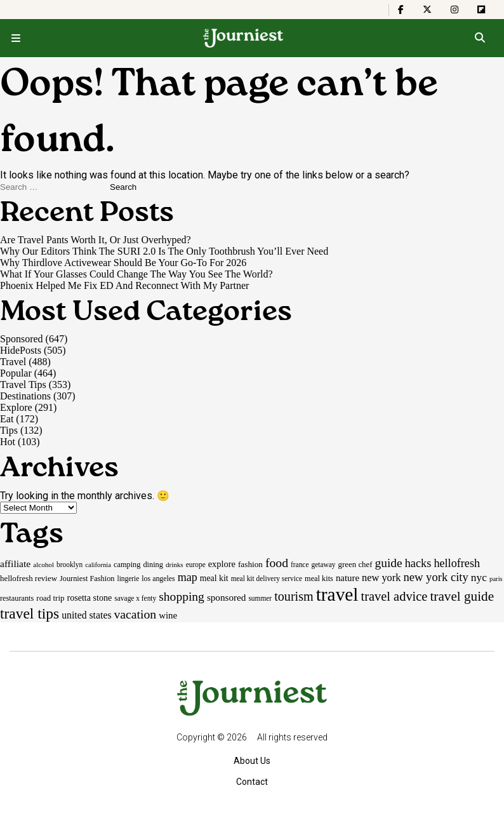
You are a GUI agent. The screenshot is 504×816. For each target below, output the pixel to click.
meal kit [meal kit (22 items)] (214, 578)
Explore (16, 407)
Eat (7, 419)
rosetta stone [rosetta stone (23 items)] (89, 598)
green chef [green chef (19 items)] (355, 564)
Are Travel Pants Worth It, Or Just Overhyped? (96, 240)
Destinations (25, 396)
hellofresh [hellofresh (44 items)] (457, 563)
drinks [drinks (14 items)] (175, 565)
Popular (16, 373)
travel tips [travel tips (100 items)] (30, 613)
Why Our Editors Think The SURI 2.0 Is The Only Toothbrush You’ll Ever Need (164, 251)
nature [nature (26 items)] (348, 578)
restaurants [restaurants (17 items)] (17, 598)
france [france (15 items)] (300, 565)
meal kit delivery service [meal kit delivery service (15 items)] (267, 579)
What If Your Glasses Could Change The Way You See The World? (136, 274)
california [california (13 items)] (98, 565)
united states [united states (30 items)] (86, 615)
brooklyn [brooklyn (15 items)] (70, 565)
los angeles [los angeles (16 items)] (158, 579)
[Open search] (480, 38)
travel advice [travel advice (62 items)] (394, 596)
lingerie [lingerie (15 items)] (128, 579)
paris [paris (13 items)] (496, 579)
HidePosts (21, 350)
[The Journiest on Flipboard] (481, 10)
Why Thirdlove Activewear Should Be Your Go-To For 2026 (123, 263)
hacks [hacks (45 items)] (418, 563)
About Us (252, 761)
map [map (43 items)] (188, 577)
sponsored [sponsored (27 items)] (227, 597)
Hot (8, 442)
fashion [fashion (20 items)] (250, 564)
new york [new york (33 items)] (381, 578)
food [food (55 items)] (277, 563)
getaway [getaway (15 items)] (323, 565)
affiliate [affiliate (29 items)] (15, 564)
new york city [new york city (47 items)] (435, 577)
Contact (252, 782)
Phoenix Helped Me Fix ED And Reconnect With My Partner (124, 285)
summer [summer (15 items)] (260, 598)
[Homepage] (243, 38)
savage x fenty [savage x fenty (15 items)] (135, 598)
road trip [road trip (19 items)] (50, 598)
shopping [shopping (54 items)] (182, 597)
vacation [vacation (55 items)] (136, 614)
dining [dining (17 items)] (153, 565)
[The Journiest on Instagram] (454, 10)
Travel (13, 362)
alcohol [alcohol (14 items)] (43, 565)
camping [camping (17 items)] (127, 565)
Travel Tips (23, 385)
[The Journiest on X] (427, 10)
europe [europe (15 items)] (196, 565)
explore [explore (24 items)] (222, 564)
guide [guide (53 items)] (389, 563)
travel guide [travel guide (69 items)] (462, 596)
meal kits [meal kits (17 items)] (319, 579)
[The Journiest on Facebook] (401, 10)
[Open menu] (16, 38)
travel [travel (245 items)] (337, 594)
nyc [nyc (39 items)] (479, 577)
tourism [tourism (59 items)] (294, 596)
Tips (9, 430)
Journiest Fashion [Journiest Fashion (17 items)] (87, 579)
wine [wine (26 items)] (168, 615)
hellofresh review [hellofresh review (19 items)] (29, 578)
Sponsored (22, 339)
